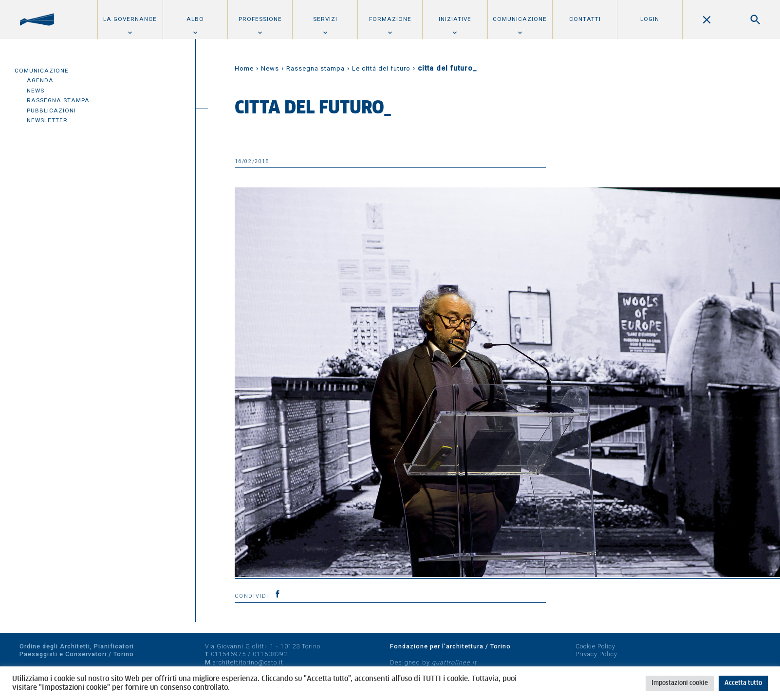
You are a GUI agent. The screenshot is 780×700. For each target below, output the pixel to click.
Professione (260, 19)
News (36, 91)
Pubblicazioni (51, 111)
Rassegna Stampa (58, 100)
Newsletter (47, 120)
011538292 (270, 654)
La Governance (130, 19)
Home (244, 68)
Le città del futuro (381, 68)
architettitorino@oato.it (248, 662)
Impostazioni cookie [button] (680, 683)
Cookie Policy (595, 646)
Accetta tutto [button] (743, 683)
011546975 (228, 654)
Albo (195, 19)
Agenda (40, 80)
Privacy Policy (596, 654)
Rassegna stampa (316, 68)
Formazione (390, 19)
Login (650, 19)
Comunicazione (520, 19)
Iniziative (455, 19)
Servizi (325, 19)
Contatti (585, 19)
